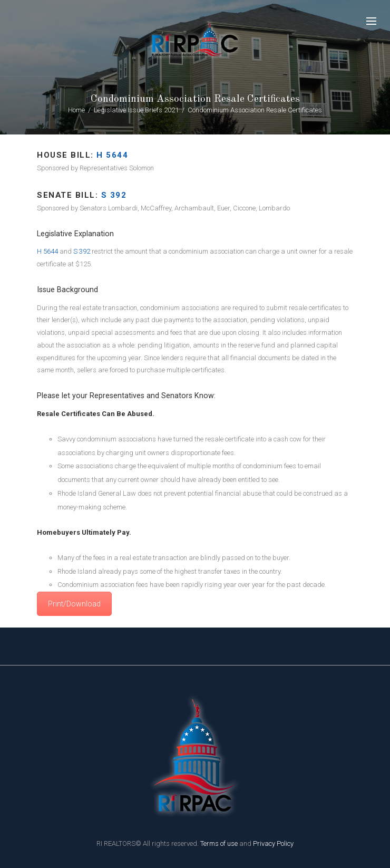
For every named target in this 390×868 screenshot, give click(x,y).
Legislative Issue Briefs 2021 (136, 110)
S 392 (82, 251)
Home (76, 110)
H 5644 (112, 155)
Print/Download (74, 604)
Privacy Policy (273, 843)
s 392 (114, 195)
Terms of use (219, 843)
